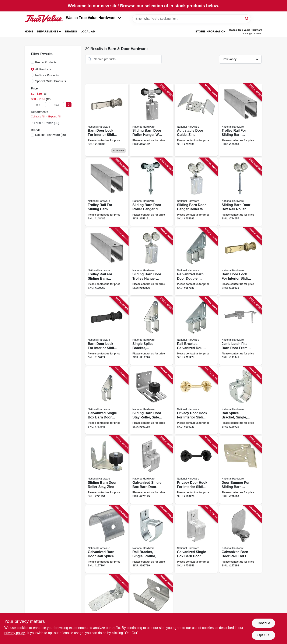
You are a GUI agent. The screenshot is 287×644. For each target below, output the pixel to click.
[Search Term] (192, 19)
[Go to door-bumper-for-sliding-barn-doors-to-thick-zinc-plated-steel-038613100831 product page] (241, 470)
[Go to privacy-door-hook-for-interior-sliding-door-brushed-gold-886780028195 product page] (196, 400)
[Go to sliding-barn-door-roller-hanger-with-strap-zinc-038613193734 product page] (151, 120)
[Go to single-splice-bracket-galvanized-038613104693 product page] (151, 331)
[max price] (56, 105)
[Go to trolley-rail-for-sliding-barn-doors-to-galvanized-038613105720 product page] (107, 261)
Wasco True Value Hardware (93, 18)
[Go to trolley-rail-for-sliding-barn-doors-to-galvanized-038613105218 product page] (107, 192)
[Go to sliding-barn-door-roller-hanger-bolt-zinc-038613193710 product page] (151, 192)
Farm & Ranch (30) (47, 123)
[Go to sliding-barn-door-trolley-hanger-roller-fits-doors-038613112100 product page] (151, 261)
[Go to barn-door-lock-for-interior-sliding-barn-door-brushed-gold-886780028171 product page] (241, 261)
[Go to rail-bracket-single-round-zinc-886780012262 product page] (151, 539)
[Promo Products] (32, 62)
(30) (51, 135)
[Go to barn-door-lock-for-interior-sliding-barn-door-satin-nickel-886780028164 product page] (107, 120)
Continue (263, 623)
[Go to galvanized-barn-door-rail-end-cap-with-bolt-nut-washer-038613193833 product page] (241, 539)
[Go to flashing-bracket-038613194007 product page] (107, 608)
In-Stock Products (47, 75)
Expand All (54, 117)
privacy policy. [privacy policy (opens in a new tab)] (15, 633)
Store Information (210, 31)
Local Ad (88, 31)
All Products (43, 69)
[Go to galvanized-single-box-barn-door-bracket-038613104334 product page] (196, 539)
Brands (71, 31)
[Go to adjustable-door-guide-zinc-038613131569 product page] (196, 120)
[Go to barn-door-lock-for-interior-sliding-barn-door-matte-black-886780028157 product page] (107, 331)
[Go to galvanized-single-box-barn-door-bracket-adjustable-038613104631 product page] (107, 400)
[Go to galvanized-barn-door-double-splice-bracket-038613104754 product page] (196, 261)
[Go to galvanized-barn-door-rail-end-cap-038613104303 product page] (151, 608)
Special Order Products (51, 81)
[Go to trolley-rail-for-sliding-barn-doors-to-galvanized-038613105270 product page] (241, 120)
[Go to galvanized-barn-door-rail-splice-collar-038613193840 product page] (107, 539)
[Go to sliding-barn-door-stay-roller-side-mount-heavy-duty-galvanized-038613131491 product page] (151, 400)
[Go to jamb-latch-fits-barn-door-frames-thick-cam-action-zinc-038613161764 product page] (241, 331)
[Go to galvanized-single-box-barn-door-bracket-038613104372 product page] (151, 470)
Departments (48, 31)
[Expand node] (32, 123)
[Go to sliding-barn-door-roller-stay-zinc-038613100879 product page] (107, 470)
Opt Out (263, 635)
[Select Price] (69, 105)
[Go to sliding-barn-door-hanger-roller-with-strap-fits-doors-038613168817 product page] (196, 192)
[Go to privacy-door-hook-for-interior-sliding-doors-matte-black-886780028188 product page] (196, 470)
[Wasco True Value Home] (44, 19)
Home (29, 31)
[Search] (247, 18)
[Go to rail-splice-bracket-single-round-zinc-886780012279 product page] (241, 400)
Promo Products (46, 62)
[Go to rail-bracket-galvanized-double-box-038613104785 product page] (196, 331)
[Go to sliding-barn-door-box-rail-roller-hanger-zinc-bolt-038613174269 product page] (241, 192)
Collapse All (38, 117)
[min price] (38, 105)
